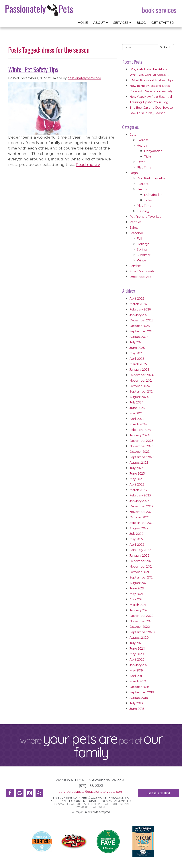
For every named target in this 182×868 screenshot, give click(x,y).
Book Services (159, 10)
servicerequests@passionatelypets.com (91, 792)
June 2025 (137, 348)
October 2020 (140, 627)
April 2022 (137, 545)
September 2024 (142, 391)
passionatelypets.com (84, 78)
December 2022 (141, 506)
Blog (141, 23)
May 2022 (137, 539)
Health (142, 145)
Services (122, 23)
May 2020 (137, 654)
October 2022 (140, 517)
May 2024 (137, 413)
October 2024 (140, 386)
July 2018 (136, 703)
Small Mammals (142, 271)
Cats (133, 135)
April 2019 (137, 676)
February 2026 (140, 309)
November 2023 (141, 446)
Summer (144, 255)
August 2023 (139, 463)
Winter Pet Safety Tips (33, 69)
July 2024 (136, 402)
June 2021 (137, 588)
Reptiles (135, 222)
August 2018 (139, 698)
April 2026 (137, 298)
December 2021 (141, 561)
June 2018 (137, 709)
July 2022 (136, 534)
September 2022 (142, 523)
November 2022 (141, 512)
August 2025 (139, 337)
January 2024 (139, 435)
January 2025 (139, 370)
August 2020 (139, 638)
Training (143, 211)
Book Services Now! (158, 793)
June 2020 (137, 648)
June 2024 (137, 408)
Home (83, 23)
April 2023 (137, 484)
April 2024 (137, 419)
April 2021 (137, 599)
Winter (142, 260)
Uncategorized (140, 277)
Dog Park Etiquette (151, 178)
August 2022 (139, 528)
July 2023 (136, 468)
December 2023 (141, 441)
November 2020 (142, 621)
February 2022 (140, 550)
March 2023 (138, 490)
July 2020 (136, 643)
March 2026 (138, 304)
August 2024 (139, 397)
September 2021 (142, 577)
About (101, 23)
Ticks (148, 156)
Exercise (143, 140)
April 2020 (137, 659)
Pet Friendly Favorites (145, 217)
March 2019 (138, 681)
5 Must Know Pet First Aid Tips (151, 80)
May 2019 (136, 670)
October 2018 (139, 687)
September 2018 (142, 692)
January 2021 (139, 610)
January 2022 (139, 556)
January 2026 (139, 315)
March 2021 (138, 605)
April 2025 (137, 359)
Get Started (163, 23)
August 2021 (139, 583)
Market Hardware (93, 807)
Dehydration (153, 151)
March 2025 (138, 364)
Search (166, 47)
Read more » (88, 165)
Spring (142, 249)
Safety (134, 228)
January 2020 (139, 665)
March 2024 (138, 424)
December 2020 (142, 616)
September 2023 (142, 457)
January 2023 (139, 501)
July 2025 (136, 342)
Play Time (144, 167)
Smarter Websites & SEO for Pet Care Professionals (95, 804)
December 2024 (142, 375)
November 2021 (141, 566)
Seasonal (136, 233)
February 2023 (140, 495)
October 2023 (140, 452)
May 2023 (137, 479)
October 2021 (139, 572)
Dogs (133, 173)
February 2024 (140, 430)
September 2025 (142, 331)
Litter (141, 162)
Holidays (143, 244)
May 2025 (137, 353)
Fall (139, 238)
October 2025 (140, 326)
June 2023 (137, 473)
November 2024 (142, 380)
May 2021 (136, 594)
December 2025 (141, 320)
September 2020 (142, 632)
